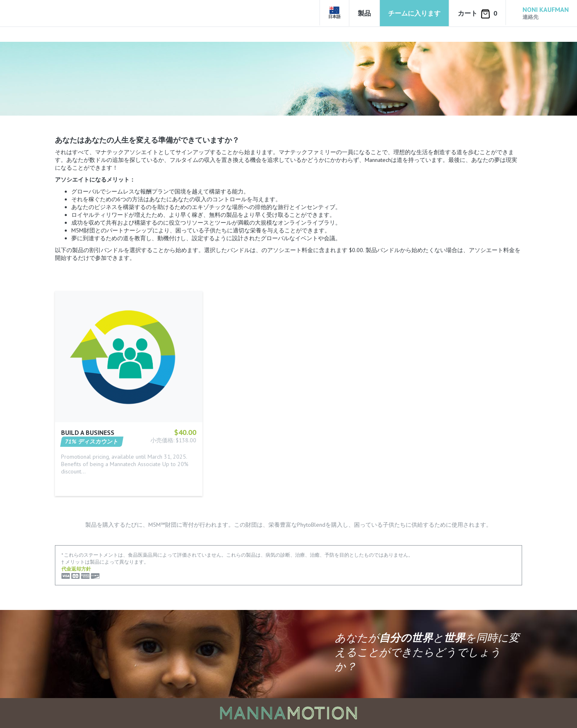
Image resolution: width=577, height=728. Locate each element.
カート (477, 14)
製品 (364, 13)
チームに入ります (414, 13)
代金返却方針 (76, 569)
